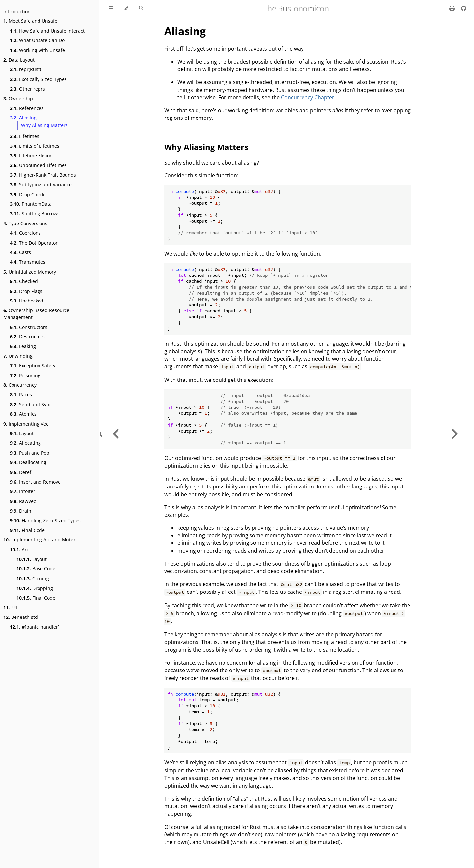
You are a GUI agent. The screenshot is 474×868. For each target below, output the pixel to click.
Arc (19, 550)
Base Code (36, 569)
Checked (24, 281)
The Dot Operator (34, 243)
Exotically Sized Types (38, 79)
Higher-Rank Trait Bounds (43, 175)
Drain (21, 511)
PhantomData (31, 204)
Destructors (27, 337)
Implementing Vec (26, 424)
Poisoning (25, 375)
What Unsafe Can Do (37, 40)
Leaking (23, 346)
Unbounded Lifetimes (38, 165)
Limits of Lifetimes (35, 146)
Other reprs (27, 89)
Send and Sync (31, 404)
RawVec (23, 501)
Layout (22, 433)
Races (21, 395)
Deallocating (28, 462)
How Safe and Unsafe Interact (47, 31)
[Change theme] (126, 8)
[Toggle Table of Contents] (111, 8)
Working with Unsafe (37, 50)
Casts (20, 252)
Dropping (35, 588)
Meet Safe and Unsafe (30, 21)
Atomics (23, 414)
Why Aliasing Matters (44, 125)
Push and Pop (30, 453)
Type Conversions (25, 223)
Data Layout (19, 60)
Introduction (17, 11)
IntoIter (23, 491)
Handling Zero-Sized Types (45, 521)
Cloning (33, 579)
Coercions (25, 233)
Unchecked (27, 301)
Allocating (25, 443)
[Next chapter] (454, 434)
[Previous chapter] (116, 434)
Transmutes (28, 262)
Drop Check (27, 194)
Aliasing (23, 118)
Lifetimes (25, 136)
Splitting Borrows (35, 213)
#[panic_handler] (35, 627)
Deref (21, 472)
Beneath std (21, 617)
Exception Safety (33, 366)
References (27, 108)
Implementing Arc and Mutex (39, 540)
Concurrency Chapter (308, 97)
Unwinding (18, 356)
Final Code (27, 530)
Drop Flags (26, 291)
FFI (10, 607)
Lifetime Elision (31, 156)
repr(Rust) (26, 69)
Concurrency (20, 385)
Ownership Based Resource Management (36, 314)
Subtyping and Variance (41, 184)
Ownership (18, 99)
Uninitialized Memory (30, 272)
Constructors (29, 327)
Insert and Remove (35, 482)
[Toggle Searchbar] (141, 8)
